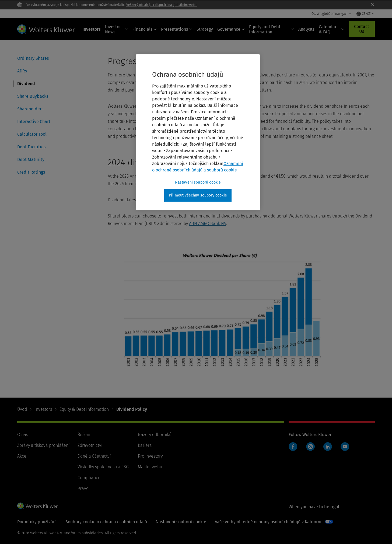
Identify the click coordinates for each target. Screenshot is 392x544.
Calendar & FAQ (332, 29)
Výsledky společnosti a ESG (103, 467)
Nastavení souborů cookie (181, 522)
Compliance (89, 478)
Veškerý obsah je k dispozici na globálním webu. (162, 5)
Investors (92, 29)
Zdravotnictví (90, 445)
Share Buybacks (33, 96)
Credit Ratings (31, 172)
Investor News (117, 29)
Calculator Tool (32, 134)
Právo (83, 488)
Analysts (306, 29)
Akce (22, 456)
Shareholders (30, 109)
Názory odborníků (155, 435)
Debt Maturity (31, 159)
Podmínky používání (37, 522)
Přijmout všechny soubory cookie (198, 195)
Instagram (310, 447)
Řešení (84, 435)
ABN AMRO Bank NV (208, 224)
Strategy (205, 29)
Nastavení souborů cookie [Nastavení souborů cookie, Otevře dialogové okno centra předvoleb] (198, 182)
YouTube (345, 447)
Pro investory (150, 456)
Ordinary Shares (33, 58)
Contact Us (362, 29)
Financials (145, 29)
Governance (231, 29)
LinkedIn (328, 447)
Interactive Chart (34, 122)
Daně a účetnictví (94, 456)
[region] (198, 132)
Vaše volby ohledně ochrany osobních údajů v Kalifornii (269, 522)
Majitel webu (150, 467)
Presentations (177, 29)
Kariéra (145, 445)
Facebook (293, 447)
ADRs (22, 71)
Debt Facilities (31, 147)
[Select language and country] (366, 14)
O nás (23, 435)
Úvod (22, 409)
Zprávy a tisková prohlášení (43, 445)
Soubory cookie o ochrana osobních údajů (106, 522)
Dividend (26, 84)
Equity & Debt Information (84, 409)
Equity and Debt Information (272, 29)
